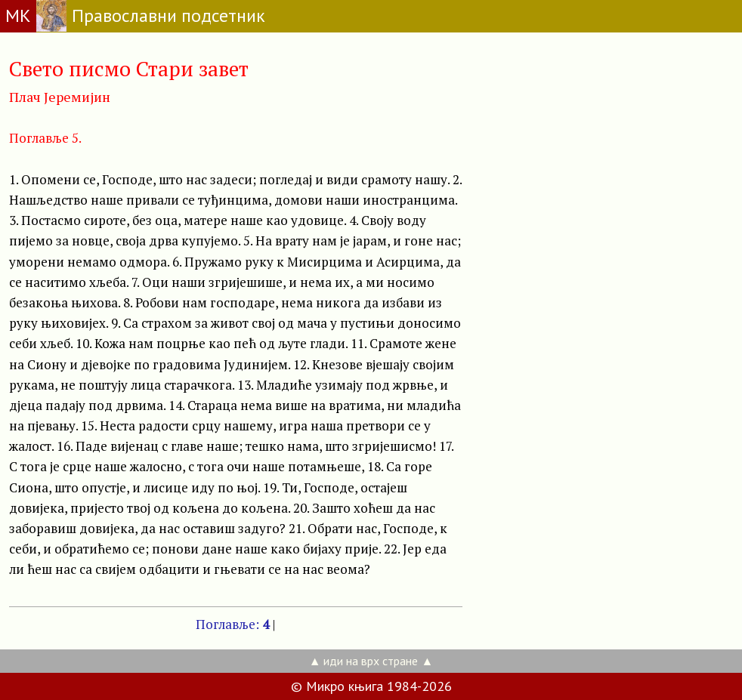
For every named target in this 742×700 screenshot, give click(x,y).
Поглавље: (232, 624)
